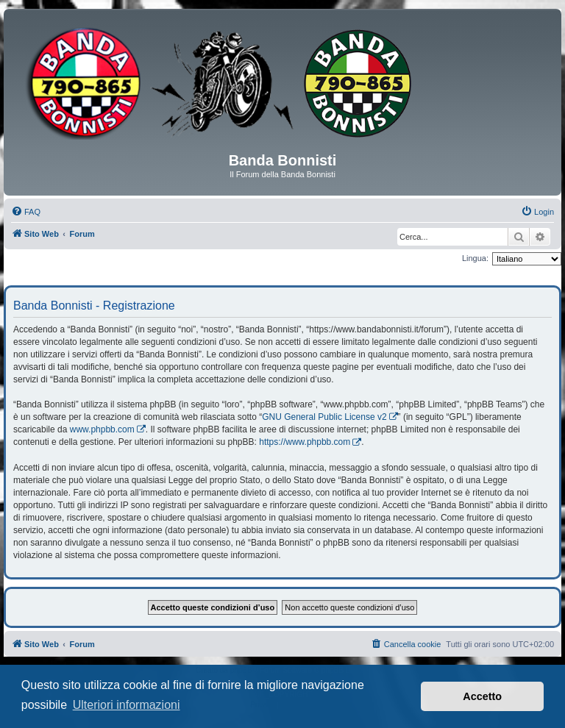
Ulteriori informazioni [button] (127, 705)
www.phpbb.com (102, 429)
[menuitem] (26, 212)
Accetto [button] (482, 696)
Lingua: (475, 258)
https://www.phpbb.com (305, 442)
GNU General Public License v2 (324, 417)
